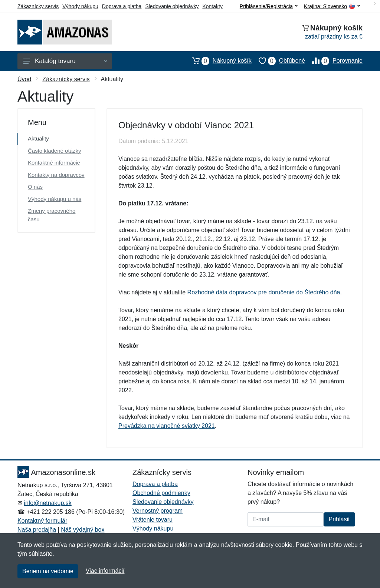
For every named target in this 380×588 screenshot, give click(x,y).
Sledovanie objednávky (172, 6)
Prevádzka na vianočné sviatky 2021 (167, 426)
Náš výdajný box (83, 530)
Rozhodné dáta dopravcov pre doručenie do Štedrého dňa (264, 292)
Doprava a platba (122, 6)
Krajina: (332, 6)
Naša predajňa (37, 530)
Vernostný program (158, 511)
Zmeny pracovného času (52, 215)
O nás (35, 187)
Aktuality (38, 138)
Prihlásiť (339, 519)
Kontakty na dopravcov (56, 175)
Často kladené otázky (54, 151)
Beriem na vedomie (48, 571)
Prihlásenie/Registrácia (269, 6)
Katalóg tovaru (65, 61)
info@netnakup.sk (47, 503)
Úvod (24, 79)
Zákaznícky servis (38, 6)
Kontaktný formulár (42, 521)
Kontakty (212, 6)
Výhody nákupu (80, 6)
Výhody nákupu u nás (55, 199)
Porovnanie (334, 61)
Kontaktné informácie (54, 163)
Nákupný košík (218, 61)
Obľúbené (278, 61)
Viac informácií (105, 571)
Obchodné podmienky (161, 493)
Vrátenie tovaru (153, 520)
